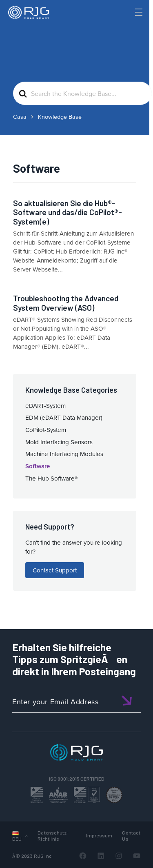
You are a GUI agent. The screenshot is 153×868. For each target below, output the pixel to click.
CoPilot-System (46, 430)
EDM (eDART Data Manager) (64, 417)
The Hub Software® (52, 478)
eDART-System (45, 406)
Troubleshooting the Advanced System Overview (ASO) (66, 303)
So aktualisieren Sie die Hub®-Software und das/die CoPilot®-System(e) (68, 212)
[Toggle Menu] (138, 12)
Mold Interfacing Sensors (59, 442)
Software (38, 466)
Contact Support (55, 570)
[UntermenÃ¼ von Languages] (26, 836)
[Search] (125, 26)
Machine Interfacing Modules (64, 454)
